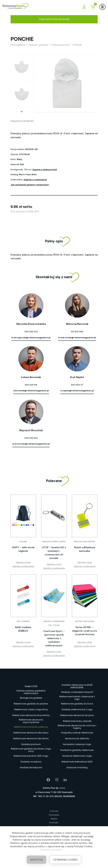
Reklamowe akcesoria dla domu (31, 738)
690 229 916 (31, 385)
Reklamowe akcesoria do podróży (31, 715)
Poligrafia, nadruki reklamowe (77, 733)
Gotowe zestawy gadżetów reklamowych (31, 692)
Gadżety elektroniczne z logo (77, 709)
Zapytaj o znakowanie (35, 180)
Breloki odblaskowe (85, 542)
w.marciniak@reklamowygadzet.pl (77, 338)
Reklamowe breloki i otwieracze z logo (77, 698)
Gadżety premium (31, 744)
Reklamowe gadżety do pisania (31, 704)
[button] (22, 112)
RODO (54, 819)
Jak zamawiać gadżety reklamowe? (30, 185)
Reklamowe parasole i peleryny (31, 727)
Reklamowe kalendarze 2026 (77, 762)
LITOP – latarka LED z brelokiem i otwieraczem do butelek (54, 553)
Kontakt (54, 823)
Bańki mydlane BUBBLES (23, 629)
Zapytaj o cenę (23, 562)
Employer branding (77, 767)
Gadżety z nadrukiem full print (77, 692)
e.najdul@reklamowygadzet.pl (77, 391)
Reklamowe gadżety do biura (77, 704)
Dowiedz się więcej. (51, 850)
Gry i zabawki (23, 621)
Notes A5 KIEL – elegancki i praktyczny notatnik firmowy (85, 631)
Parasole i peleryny (22, 121)
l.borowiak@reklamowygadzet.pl (31, 391)
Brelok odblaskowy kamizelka (85, 549)
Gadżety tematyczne (31, 767)
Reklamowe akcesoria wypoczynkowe (31, 721)
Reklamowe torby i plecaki (77, 721)
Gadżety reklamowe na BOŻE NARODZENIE (77, 686)
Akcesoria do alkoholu (77, 738)
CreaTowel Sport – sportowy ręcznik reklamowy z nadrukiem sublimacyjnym (54, 638)
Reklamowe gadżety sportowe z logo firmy (31, 750)
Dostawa (54, 815)
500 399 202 (31, 332)
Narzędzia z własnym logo (77, 744)
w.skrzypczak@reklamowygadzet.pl (31, 338)
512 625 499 (77, 332)
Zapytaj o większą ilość (45, 170)
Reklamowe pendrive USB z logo (31, 756)
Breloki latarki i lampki (54, 542)
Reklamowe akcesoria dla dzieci (31, 733)
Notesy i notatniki (85, 621)
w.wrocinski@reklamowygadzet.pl (31, 444)
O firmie (54, 811)
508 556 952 (31, 438)
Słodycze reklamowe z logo (77, 756)
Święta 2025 (31, 686)
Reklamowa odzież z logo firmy (31, 709)
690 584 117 (77, 385)
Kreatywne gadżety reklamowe (77, 750)
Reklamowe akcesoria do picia (77, 715)
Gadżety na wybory (31, 762)
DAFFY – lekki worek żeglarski (23, 549)
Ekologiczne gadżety (31, 698)
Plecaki (23, 542)
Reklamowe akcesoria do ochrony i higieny (77, 727)
